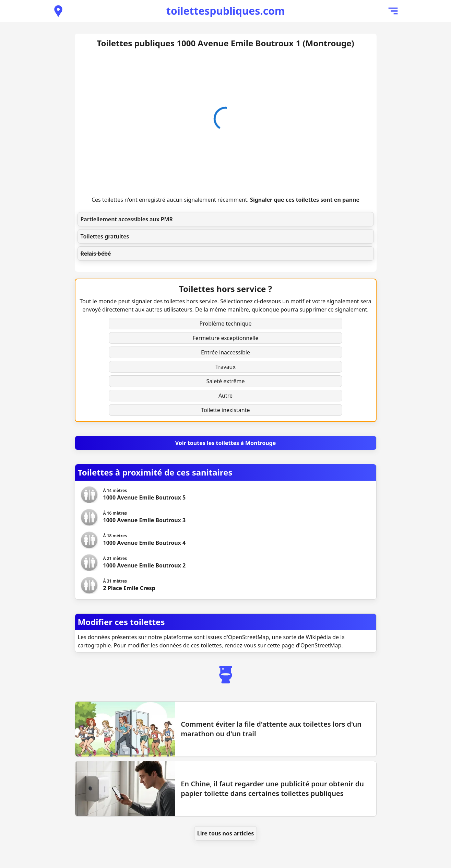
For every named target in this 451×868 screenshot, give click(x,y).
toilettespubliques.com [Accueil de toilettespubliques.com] (225, 11)
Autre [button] (225, 396)
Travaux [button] (225, 367)
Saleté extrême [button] (225, 381)
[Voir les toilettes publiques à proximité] (58, 11)
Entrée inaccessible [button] (225, 352)
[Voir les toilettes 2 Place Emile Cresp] (129, 585)
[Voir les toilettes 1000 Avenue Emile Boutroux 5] (145, 495)
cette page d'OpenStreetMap (304, 645)
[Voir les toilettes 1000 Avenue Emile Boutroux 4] (145, 540)
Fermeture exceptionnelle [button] (225, 338)
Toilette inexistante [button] (226, 410)
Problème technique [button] (226, 324)
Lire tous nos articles (225, 833)
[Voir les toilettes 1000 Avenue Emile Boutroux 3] (145, 517)
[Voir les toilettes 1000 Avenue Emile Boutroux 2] (145, 563)
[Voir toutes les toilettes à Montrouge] (226, 443)
